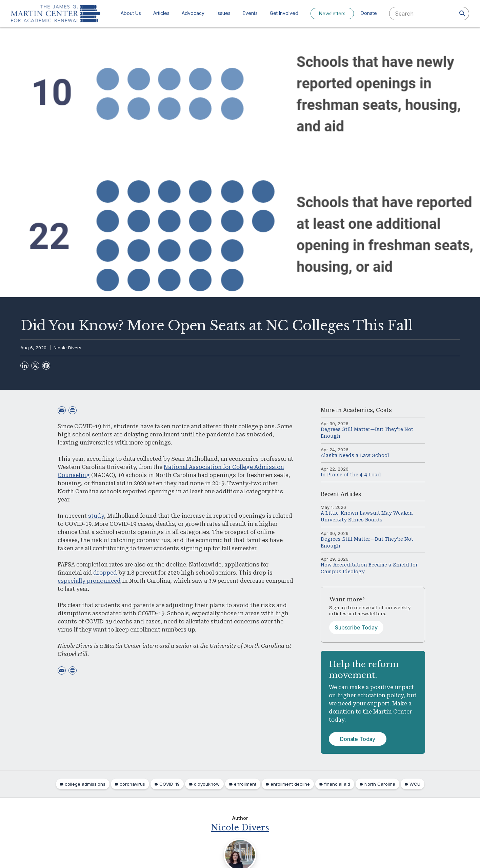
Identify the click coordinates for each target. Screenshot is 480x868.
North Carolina (380, 784)
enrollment (245, 784)
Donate (369, 13)
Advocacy (193, 13)
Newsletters (332, 13)
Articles (161, 13)
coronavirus (132, 784)
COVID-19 (169, 784)
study (96, 516)
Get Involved (284, 13)
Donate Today (358, 739)
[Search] (462, 14)
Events (250, 13)
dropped (105, 573)
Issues (224, 13)
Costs (384, 410)
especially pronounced (89, 581)
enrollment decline (290, 784)
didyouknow (207, 784)
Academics (358, 410)
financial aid (337, 784)
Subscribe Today (356, 627)
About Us (131, 13)
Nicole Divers (67, 348)
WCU (415, 784)
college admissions (85, 784)
